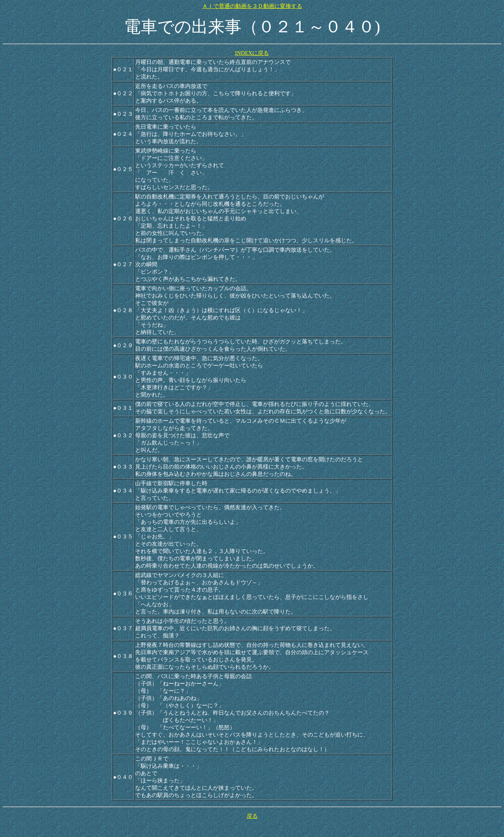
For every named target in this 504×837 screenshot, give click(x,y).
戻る (252, 816)
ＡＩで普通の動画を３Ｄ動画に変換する (252, 6)
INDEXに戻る (252, 53)
